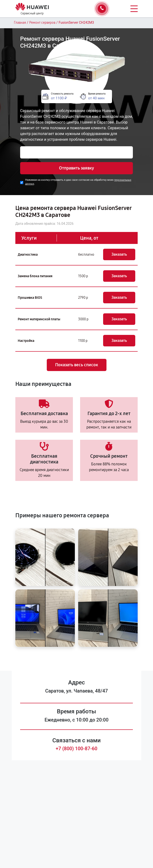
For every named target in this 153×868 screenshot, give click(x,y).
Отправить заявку (76, 168)
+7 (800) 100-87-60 (76, 749)
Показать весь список (77, 365)
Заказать (119, 254)
